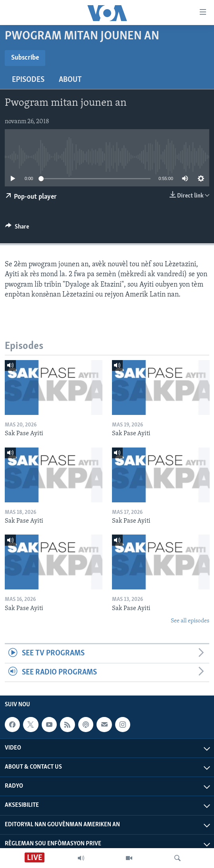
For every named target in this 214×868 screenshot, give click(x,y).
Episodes (28, 80)
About (70, 80)
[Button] (17, 229)
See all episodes (190, 621)
